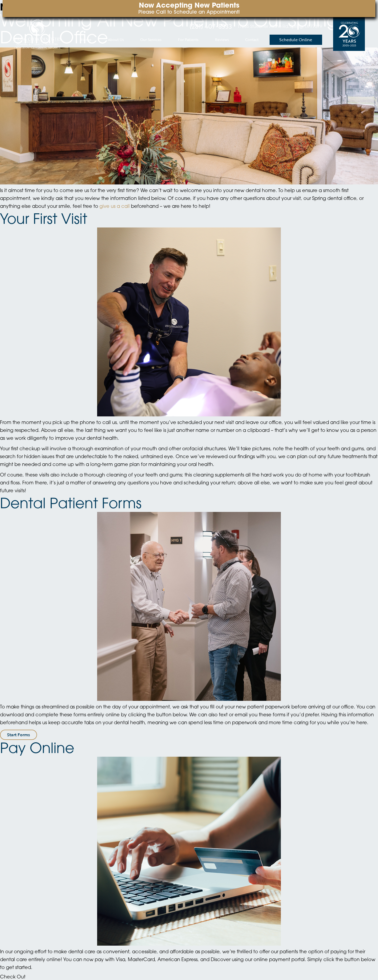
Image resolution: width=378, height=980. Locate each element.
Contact (252, 39)
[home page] (37, 34)
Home (86, 39)
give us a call (115, 207)
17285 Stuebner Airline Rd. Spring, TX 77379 (280, 27)
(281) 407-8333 (211, 26)
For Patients (188, 39)
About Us (116, 39)
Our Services (151, 39)
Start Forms (19, 735)
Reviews (222, 39)
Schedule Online (296, 40)
